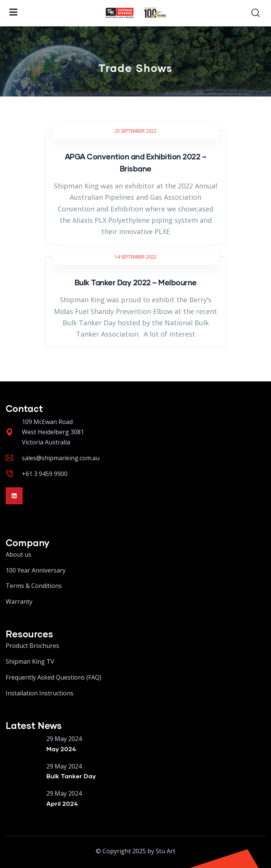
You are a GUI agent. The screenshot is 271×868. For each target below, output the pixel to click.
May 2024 (61, 749)
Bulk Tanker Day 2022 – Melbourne (136, 282)
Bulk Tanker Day (71, 776)
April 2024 (62, 803)
